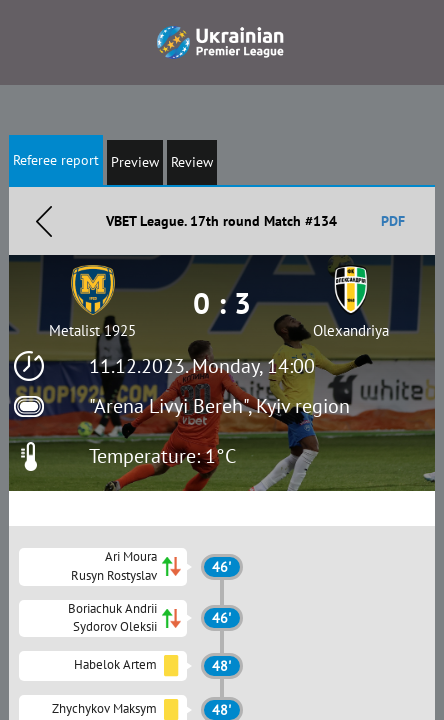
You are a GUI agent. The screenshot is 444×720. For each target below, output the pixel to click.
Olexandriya (351, 330)
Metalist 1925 (92, 330)
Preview (135, 162)
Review (192, 162)
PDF (393, 221)
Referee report (56, 160)
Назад (44, 221)
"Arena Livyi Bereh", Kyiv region (219, 406)
